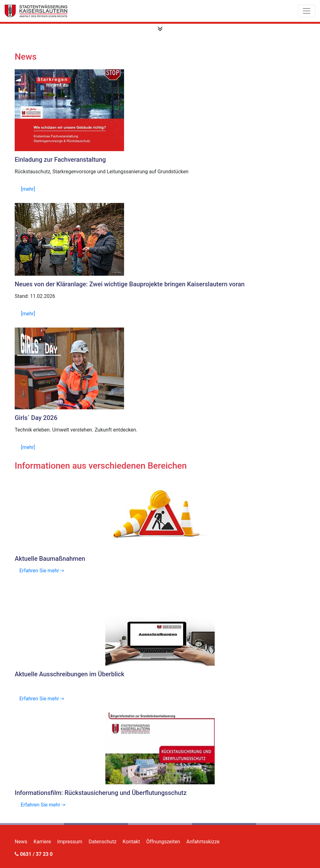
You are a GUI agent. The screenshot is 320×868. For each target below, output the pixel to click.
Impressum (70, 842)
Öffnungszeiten (163, 842)
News (21, 842)
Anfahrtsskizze (203, 842)
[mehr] (28, 189)
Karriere (42, 842)
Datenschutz (102, 842)
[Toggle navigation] (307, 11)
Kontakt (131, 842)
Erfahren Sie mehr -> (42, 571)
